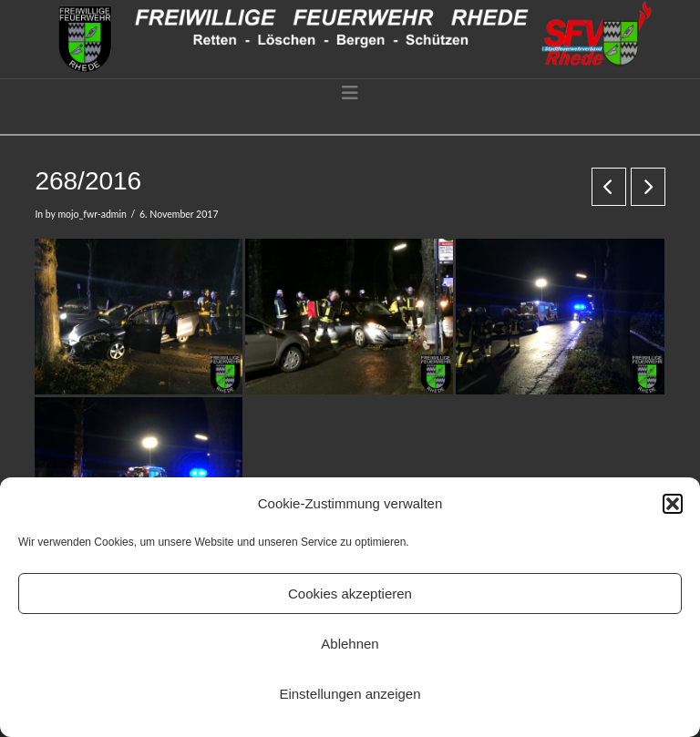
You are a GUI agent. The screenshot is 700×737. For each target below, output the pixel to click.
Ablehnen (350, 644)
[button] (673, 504)
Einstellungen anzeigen (350, 694)
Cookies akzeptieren (350, 594)
